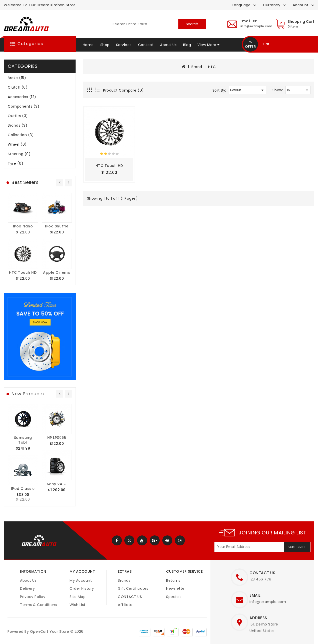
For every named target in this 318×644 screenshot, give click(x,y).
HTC (212, 67)
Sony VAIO (57, 484)
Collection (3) (21, 135)
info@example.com (268, 602)
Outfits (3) (18, 116)
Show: (278, 90)
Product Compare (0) (123, 90)
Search (192, 24)
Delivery (27, 588)
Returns (173, 580)
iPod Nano (23, 226)
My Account (81, 580)
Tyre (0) (16, 163)
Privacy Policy (33, 597)
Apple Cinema (57, 272)
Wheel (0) (17, 144)
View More (207, 45)
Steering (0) (19, 154)
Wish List (78, 605)
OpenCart (39, 631)
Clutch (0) (18, 87)
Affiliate (125, 605)
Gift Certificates (133, 588)
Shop (105, 45)
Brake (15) (17, 78)
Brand (197, 67)
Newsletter (176, 588)
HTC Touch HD (23, 272)
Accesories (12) (22, 97)
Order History (82, 588)
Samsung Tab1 (23, 440)
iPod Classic (23, 489)
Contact (146, 45)
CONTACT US (130, 597)
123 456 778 (260, 579)
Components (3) (24, 106)
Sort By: (219, 90)
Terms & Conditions (39, 605)
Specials (174, 597)
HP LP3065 (57, 438)
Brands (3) (18, 125)
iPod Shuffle (57, 226)
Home (88, 45)
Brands (124, 580)
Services (124, 45)
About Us (168, 45)
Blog (187, 45)
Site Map (78, 597)
